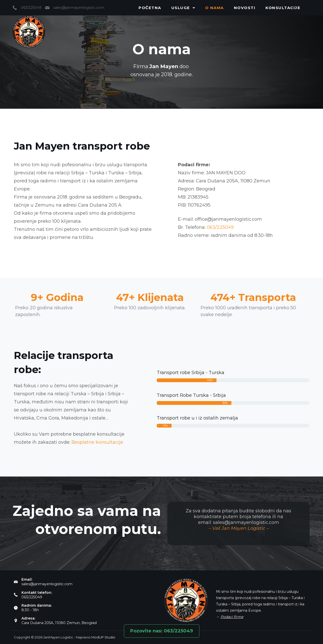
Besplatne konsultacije (97, 442)
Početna (150, 8)
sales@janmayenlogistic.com (79, 8)
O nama (214, 8)
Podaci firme (232, 617)
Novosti (245, 8)
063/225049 (31, 8)
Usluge (183, 8)
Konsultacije (283, 8)
